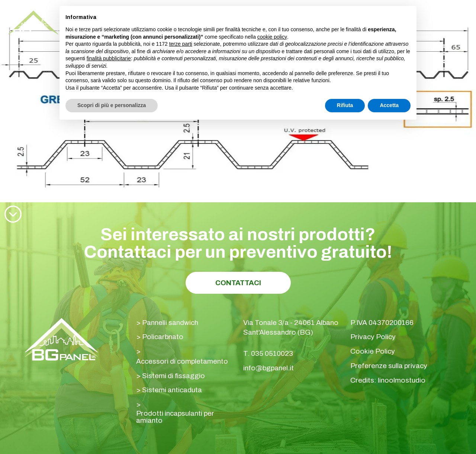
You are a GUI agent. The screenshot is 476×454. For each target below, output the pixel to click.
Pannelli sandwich (170, 323)
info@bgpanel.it (268, 368)
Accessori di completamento (182, 361)
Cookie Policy (373, 351)
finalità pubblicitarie (109, 58)
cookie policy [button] (272, 37)
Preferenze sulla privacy (389, 366)
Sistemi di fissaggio (173, 376)
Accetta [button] (389, 105)
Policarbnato (163, 337)
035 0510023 (272, 353)
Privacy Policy (373, 337)
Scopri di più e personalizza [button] (112, 105)
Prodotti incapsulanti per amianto (175, 417)
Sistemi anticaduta (172, 390)
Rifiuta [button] (345, 105)
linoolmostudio (402, 380)
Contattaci (238, 283)
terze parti (181, 44)
